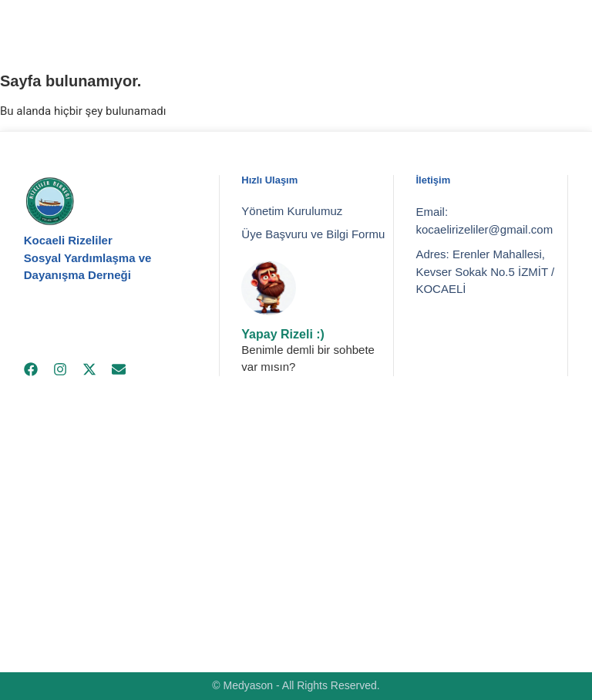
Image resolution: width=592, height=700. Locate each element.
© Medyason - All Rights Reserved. (296, 685)
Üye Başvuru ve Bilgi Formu (313, 234)
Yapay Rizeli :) (283, 334)
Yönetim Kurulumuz (292, 211)
